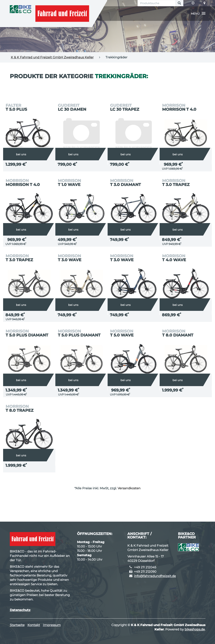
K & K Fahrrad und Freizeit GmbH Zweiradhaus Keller (52, 57)
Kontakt (34, 625)
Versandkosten (129, 488)
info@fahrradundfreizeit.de (155, 576)
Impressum (52, 625)
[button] (198, 14)
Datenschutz (20, 610)
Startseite (17, 625)
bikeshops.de (195, 629)
